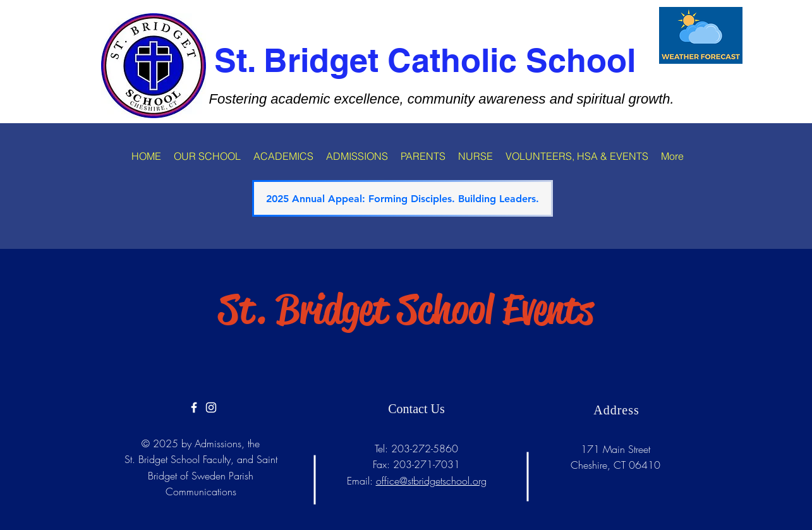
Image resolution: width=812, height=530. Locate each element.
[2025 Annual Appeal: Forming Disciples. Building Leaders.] (403, 198)
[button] (207, 156)
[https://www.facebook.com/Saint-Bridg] (194, 407)
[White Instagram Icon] (211, 407)
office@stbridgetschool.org (431, 481)
